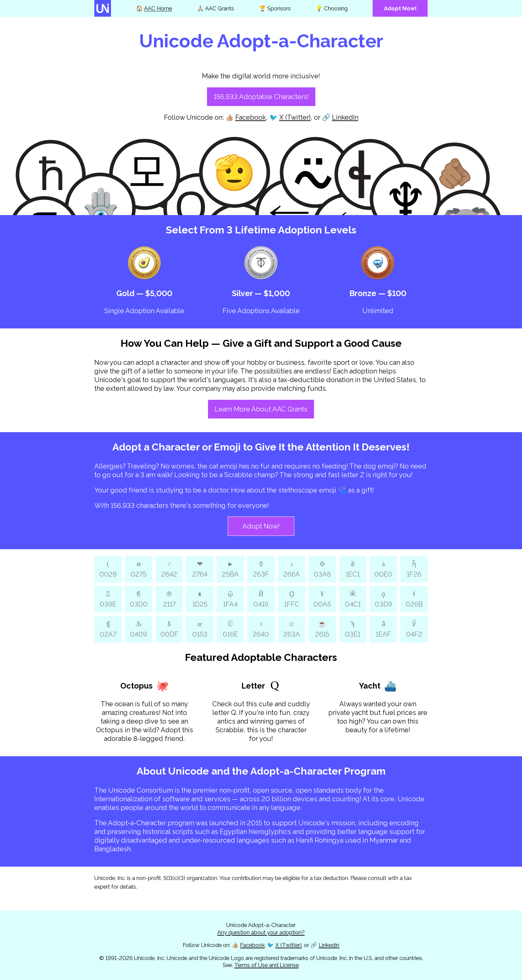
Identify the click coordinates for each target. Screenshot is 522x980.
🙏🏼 (215, 8)
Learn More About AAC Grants (261, 409)
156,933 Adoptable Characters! (261, 97)
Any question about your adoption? (261, 932)
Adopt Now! (261, 526)
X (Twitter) (295, 117)
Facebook (251, 117)
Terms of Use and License (266, 965)
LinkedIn (345, 117)
